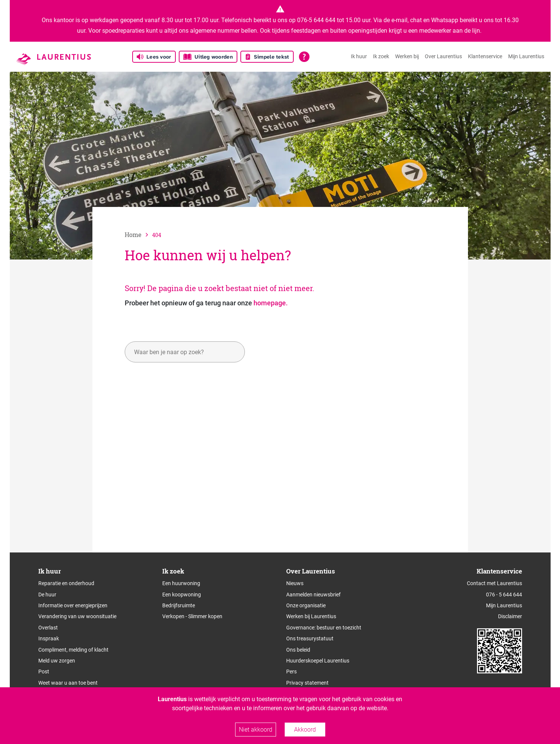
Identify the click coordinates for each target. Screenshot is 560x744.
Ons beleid (298, 650)
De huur (47, 595)
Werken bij (407, 56)
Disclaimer (510, 616)
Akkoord (305, 730)
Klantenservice (485, 56)
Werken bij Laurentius (311, 616)
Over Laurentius (443, 56)
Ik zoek (381, 56)
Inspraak (49, 638)
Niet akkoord (256, 730)
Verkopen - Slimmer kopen (192, 616)
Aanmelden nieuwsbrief (313, 595)
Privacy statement (307, 683)
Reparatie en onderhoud (66, 583)
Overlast (48, 628)
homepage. (271, 303)
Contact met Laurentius (494, 583)
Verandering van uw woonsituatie (77, 616)
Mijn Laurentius (526, 56)
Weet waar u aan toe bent (68, 683)
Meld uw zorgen (57, 661)
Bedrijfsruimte (179, 605)
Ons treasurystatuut (310, 638)
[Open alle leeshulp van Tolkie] (304, 57)
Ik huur (359, 56)
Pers (291, 672)
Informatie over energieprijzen (73, 605)
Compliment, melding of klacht (73, 650)
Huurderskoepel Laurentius (318, 661)
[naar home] (138, 235)
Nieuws (295, 583)
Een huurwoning (181, 583)
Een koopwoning (182, 595)
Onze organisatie (306, 605)
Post (44, 672)
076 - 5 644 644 (504, 595)
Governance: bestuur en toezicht (324, 628)
